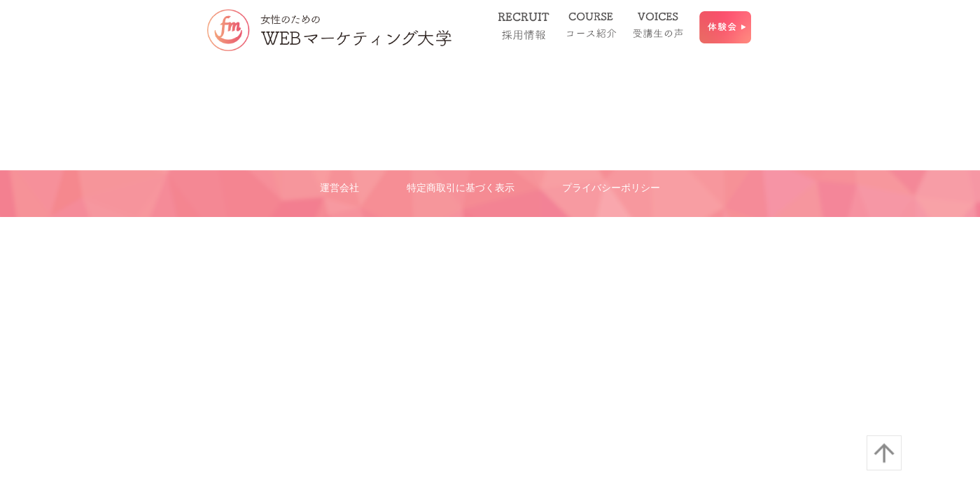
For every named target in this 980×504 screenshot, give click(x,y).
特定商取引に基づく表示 (461, 188)
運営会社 (339, 188)
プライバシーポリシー (611, 188)
